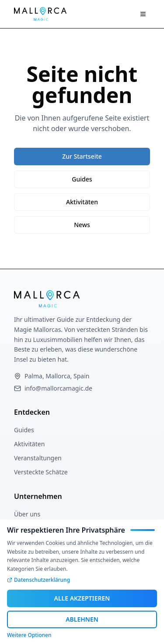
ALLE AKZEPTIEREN (82, 598)
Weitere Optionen (29, 635)
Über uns (27, 514)
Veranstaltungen (38, 458)
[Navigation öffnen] (143, 14)
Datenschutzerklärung (38, 580)
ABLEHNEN (82, 619)
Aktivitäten (82, 202)
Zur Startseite (82, 156)
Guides (82, 179)
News (82, 225)
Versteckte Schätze (41, 472)
